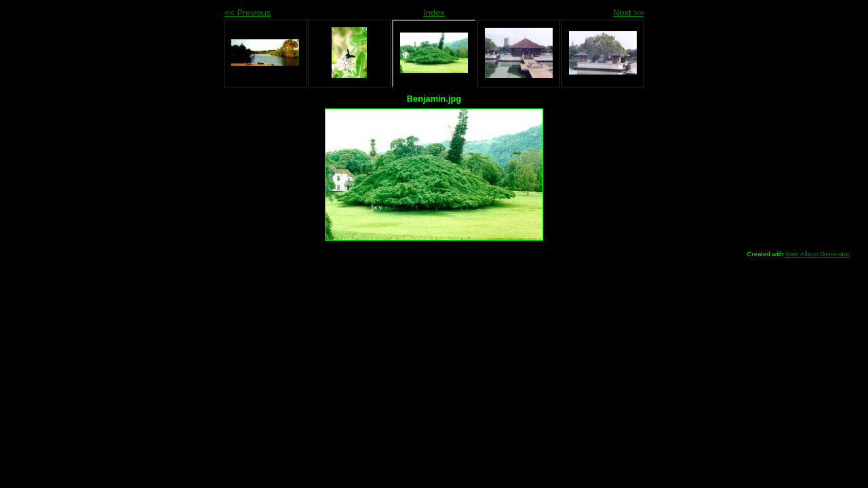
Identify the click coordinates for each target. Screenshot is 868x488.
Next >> (628, 13)
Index (434, 13)
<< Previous (248, 13)
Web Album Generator (817, 254)
